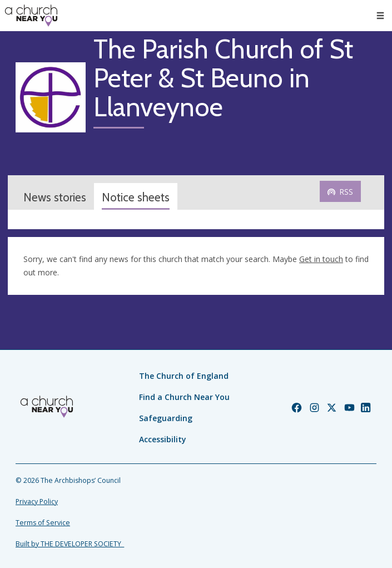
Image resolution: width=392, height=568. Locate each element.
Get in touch (321, 259)
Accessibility (163, 439)
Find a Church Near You (184, 397)
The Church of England (184, 376)
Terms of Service (43, 523)
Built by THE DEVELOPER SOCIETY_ (70, 544)
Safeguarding (166, 418)
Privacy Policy (37, 502)
